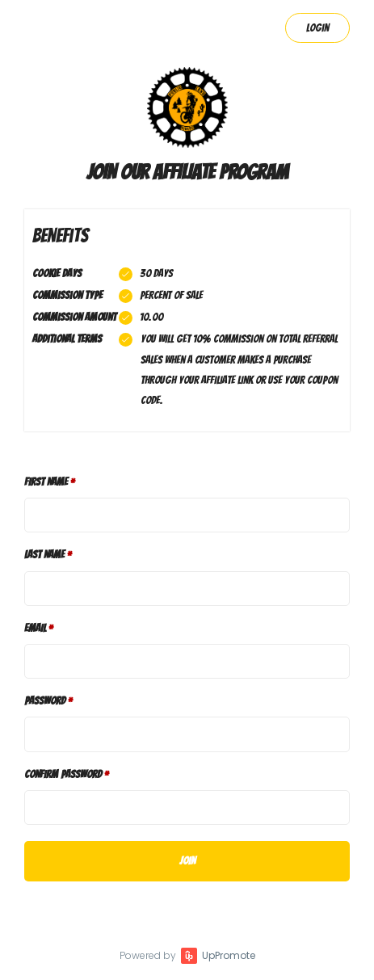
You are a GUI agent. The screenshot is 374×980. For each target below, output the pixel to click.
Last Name (44, 555)
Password (45, 701)
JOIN (187, 861)
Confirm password (63, 774)
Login (317, 28)
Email (35, 628)
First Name (46, 482)
